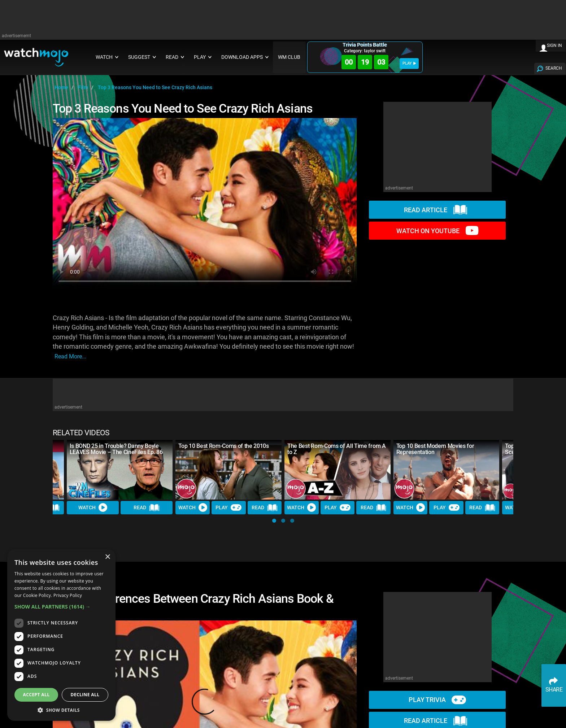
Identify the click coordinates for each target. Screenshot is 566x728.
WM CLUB (289, 57)
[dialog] (61, 635)
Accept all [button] (36, 695)
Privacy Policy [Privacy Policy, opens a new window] (68, 595)
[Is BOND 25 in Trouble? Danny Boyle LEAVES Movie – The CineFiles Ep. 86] (120, 470)
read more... (70, 356)
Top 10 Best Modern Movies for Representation (435, 449)
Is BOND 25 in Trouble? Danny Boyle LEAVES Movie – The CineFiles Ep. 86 (116, 449)
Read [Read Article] (147, 508)
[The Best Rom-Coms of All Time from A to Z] (338, 470)
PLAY (409, 63)
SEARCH (554, 68)
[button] (274, 521)
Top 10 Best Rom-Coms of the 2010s (223, 446)
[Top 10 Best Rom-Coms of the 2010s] (228, 470)
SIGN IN (554, 45)
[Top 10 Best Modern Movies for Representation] (447, 470)
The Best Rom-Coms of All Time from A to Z (336, 449)
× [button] (107, 557)
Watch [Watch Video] (93, 508)
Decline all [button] (85, 695)
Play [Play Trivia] (228, 508)
